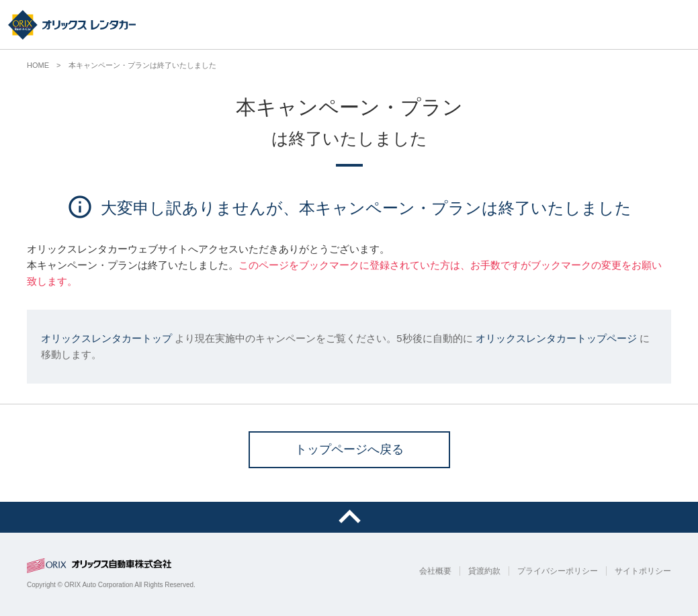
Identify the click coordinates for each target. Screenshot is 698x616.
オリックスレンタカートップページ (556, 338)
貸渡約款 (484, 571)
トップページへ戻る (349, 449)
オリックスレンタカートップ (106, 338)
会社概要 (435, 571)
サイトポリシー (643, 571)
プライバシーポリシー (558, 571)
